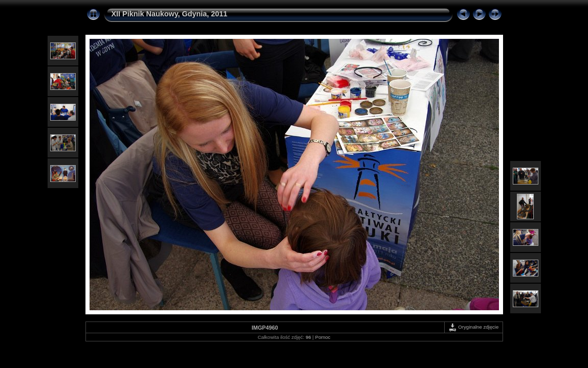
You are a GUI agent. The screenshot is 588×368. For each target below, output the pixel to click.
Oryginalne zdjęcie (474, 327)
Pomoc (323, 337)
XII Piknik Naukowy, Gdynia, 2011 (170, 14)
